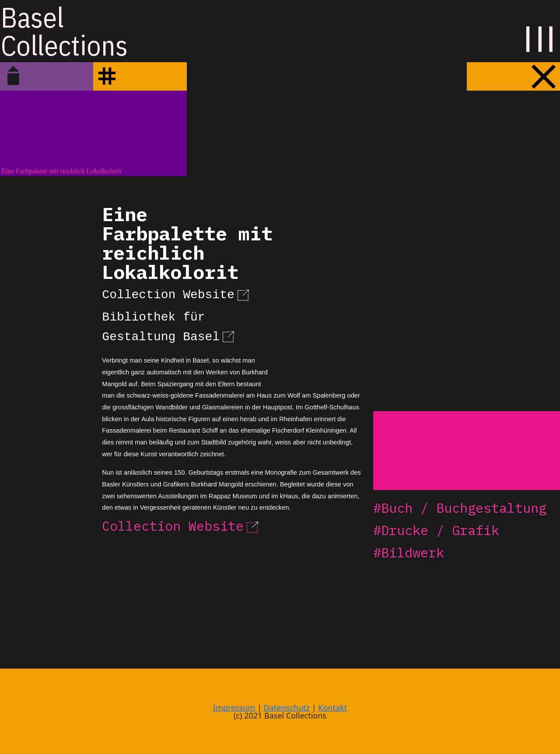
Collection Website (177, 293)
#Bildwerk (409, 552)
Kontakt (332, 708)
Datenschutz (287, 708)
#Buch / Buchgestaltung (460, 508)
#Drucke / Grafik (436, 530)
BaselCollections (64, 31)
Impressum (234, 708)
